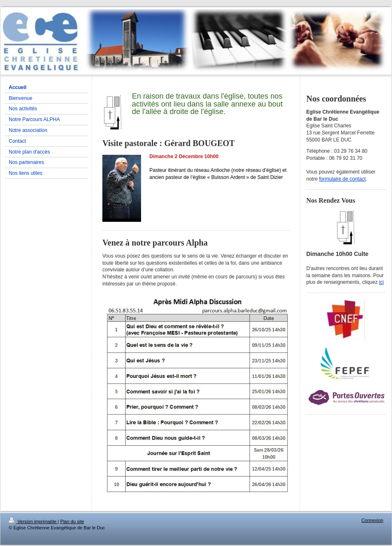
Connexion (372, 520)
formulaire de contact (342, 179)
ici (381, 282)
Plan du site (72, 521)
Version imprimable (33, 521)
